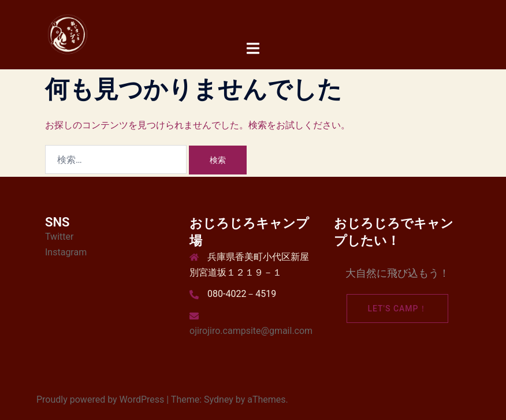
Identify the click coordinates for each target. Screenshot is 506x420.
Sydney (219, 399)
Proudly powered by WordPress (100, 399)
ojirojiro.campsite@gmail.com (251, 331)
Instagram (66, 252)
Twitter (59, 237)
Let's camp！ (397, 309)
